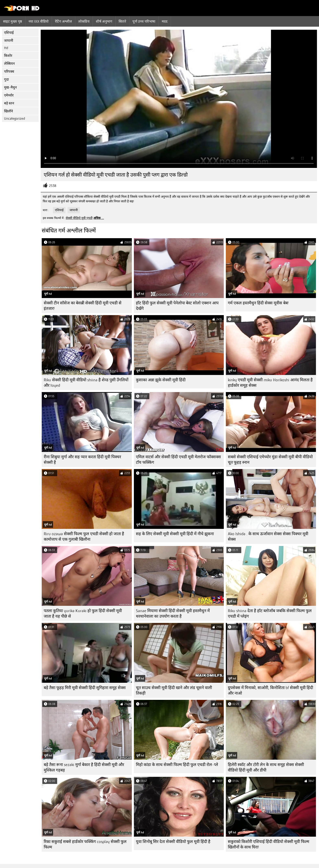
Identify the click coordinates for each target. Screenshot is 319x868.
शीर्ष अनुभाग (104, 21)
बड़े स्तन (9, 103)
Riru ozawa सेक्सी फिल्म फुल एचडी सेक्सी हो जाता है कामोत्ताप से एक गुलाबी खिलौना (84, 537)
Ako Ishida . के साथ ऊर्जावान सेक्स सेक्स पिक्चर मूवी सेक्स (268, 537)
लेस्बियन (9, 64)
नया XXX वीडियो (39, 21)
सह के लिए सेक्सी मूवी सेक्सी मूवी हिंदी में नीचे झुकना (175, 534)
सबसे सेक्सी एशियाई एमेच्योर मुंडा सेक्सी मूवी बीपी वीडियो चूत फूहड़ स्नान (270, 460)
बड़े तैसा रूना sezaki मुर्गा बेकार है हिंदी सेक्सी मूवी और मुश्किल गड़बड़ (84, 767)
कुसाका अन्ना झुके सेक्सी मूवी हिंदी (161, 380)
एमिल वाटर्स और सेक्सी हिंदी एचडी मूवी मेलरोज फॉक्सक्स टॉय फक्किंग (178, 460)
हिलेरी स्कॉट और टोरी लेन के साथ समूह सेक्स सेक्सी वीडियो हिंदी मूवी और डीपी (266, 767)
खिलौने (8, 111)
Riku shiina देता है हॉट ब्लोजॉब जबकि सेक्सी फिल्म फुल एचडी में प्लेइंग (270, 614)
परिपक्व (9, 72)
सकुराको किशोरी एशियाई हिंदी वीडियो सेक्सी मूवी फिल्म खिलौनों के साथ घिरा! (269, 844)
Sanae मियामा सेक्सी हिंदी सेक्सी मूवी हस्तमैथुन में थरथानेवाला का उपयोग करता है (173, 614)
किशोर (8, 56)
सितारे (122, 21)
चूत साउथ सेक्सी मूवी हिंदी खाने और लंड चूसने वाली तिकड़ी (174, 690)
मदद (165, 21)
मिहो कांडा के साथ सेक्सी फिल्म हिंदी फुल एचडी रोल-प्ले (177, 765)
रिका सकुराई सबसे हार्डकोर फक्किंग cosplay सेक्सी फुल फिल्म (85, 844)
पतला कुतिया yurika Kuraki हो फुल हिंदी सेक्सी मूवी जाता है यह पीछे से (83, 614)
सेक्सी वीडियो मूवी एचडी (79, 218)
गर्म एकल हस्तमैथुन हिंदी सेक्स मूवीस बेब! (258, 303)
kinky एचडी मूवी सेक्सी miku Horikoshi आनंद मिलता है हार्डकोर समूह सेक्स (270, 383)
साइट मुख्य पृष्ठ (13, 21)
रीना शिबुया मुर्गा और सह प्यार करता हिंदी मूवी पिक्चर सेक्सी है (82, 460)
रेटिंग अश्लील (64, 21)
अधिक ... (99, 218)
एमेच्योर (9, 95)
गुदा (6, 79)
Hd (6, 48)
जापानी (9, 41)
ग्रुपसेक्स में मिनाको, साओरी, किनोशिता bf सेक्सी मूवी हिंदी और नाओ (270, 690)
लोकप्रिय (84, 21)
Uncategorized (15, 119)
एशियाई (9, 33)
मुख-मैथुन (10, 87)
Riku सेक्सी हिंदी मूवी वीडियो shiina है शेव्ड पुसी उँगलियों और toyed (86, 383)
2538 (53, 186)
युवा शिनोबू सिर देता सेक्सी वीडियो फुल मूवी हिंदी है (173, 842)
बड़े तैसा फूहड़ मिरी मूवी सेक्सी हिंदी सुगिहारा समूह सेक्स (85, 688)
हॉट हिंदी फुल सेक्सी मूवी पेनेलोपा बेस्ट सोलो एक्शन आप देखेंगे (177, 306)
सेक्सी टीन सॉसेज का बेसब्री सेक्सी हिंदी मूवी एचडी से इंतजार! (83, 306)
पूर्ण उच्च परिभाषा (144, 21)
